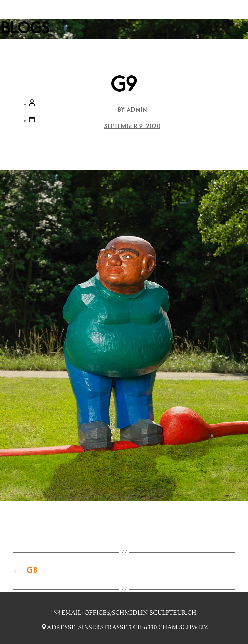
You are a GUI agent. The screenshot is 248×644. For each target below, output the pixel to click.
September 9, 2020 (132, 127)
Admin (137, 110)
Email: (124, 613)
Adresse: (124, 628)
